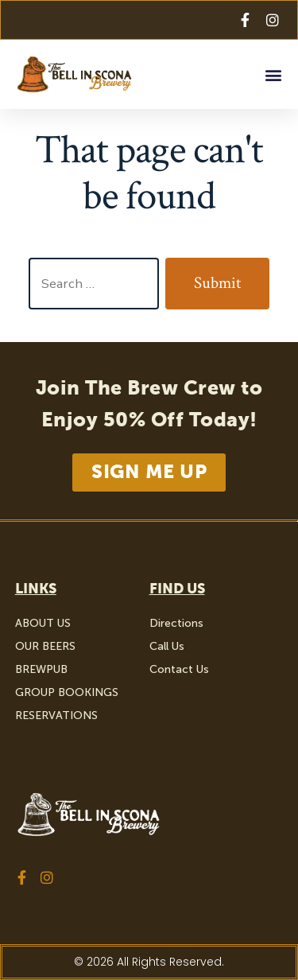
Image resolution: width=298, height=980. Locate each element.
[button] (273, 74)
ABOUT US (43, 623)
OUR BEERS (45, 646)
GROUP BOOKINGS (67, 692)
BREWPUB (41, 669)
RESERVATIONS (56, 716)
